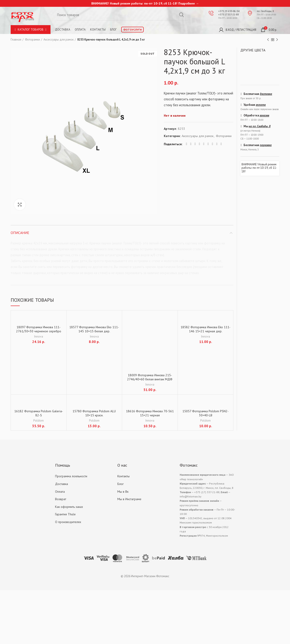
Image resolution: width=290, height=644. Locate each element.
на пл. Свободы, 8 (260, 126)
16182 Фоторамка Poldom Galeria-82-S (39, 413)
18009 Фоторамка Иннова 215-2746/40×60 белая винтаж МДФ (150, 377)
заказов (264, 115)
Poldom (39, 420)
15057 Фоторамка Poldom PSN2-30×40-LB (205, 413)
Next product (277, 40)
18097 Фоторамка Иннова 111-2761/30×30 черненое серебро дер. (39, 331)
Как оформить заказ (69, 507)
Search (181, 15)
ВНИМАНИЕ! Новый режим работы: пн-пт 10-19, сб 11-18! (259, 168)
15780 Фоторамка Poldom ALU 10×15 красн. (94, 413)
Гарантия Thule (65, 514)
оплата (261, 105)
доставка (266, 94)
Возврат (61, 499)
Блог (113, 30)
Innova (39, 336)
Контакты (98, 30)
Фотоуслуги (132, 30)
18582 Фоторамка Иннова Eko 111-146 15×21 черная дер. (205, 329)
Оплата (80, 30)
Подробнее (187, 3)
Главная (16, 40)
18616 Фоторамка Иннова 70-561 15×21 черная (150, 413)
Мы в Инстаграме (129, 499)
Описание (20, 233)
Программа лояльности (71, 476)
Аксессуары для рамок (59, 40)
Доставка (63, 30)
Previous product (268, 40)
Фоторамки (32, 40)
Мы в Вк (123, 492)
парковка (266, 145)
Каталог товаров (31, 30)
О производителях (68, 522)
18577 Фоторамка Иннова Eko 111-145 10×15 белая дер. (94, 329)
